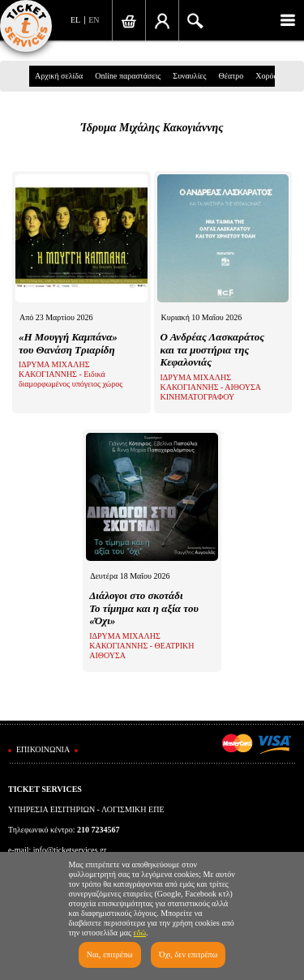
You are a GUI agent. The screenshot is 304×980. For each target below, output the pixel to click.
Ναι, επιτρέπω (110, 954)
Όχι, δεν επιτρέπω (188, 954)
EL (75, 20)
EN (94, 20)
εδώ (140, 933)
